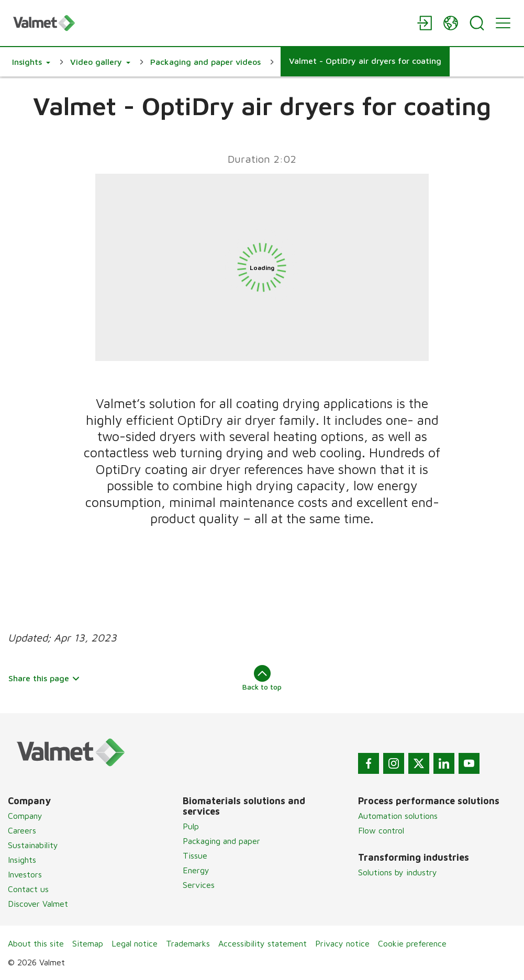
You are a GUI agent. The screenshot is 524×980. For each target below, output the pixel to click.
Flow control (381, 830)
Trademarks (188, 943)
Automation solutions (398, 816)
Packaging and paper (221, 841)
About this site (36, 943)
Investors (25, 874)
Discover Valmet (38, 904)
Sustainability (33, 845)
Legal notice (135, 943)
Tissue (195, 855)
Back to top (262, 678)
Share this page (44, 678)
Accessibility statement (263, 943)
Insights (22, 860)
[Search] (477, 23)
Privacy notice (342, 943)
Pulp (191, 826)
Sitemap (88, 943)
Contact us (28, 889)
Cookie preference (412, 943)
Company (25, 816)
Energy (196, 870)
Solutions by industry (398, 872)
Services (199, 885)
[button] (31, 62)
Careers (22, 830)
